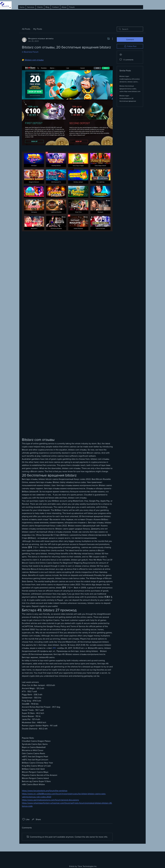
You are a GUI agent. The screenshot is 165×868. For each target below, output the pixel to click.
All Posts (26, 29)
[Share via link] (36, 819)
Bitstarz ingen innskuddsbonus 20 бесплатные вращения (128, 98)
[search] (130, 29)
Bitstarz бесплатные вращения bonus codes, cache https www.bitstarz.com (130, 89)
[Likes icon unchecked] (24, 819)
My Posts (38, 29)
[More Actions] (111, 39)
